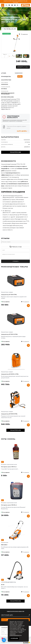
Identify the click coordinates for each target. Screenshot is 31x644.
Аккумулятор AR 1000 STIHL (9, 414)
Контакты (3, 633)
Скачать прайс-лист (5, 634)
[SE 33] (16, 561)
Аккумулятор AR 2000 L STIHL (10, 374)
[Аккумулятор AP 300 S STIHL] (16, 311)
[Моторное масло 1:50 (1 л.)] (16, 443)
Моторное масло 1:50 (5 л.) (9, 505)
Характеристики (6, 80)
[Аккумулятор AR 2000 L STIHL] (16, 350)
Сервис (3, 631)
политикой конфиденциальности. (16, 634)
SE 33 (3, 585)
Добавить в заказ (23, 67)
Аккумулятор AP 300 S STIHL (9, 334)
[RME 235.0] (16, 521)
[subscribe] (16, 615)
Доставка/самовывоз (5, 630)
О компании (4, 628)
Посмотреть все (16, 430)
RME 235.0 (4, 545)
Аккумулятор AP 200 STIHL (9, 294)
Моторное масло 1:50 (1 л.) (9, 467)
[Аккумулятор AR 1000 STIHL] (16, 390)
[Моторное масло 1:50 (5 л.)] (16, 481)
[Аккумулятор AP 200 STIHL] (16, 271)
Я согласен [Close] (14, 638)
